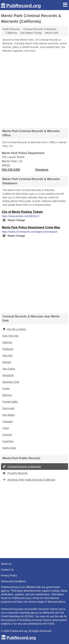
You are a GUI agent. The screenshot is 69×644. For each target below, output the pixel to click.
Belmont (7, 395)
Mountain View (11, 382)
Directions (42, 170)
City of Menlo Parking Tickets (22, 212)
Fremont (7, 435)
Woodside (8, 375)
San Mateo (9, 415)
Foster (6, 388)
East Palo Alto (10, 336)
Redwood (8, 349)
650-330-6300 (11, 170)
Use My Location (14, 329)
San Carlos (9, 369)
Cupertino (8, 441)
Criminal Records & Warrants (22, 467)
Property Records (15, 473)
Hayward (7, 421)
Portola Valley (10, 402)
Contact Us (7, 570)
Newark (7, 362)
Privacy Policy (9, 575)
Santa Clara (9, 448)
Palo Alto (7, 356)
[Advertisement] (34, 89)
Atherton (7, 342)
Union (6, 428)
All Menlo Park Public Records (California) (29, 480)
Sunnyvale (8, 408)
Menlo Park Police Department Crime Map (31, 227)
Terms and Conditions (13, 581)
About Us (6, 564)
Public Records (11, 29)
